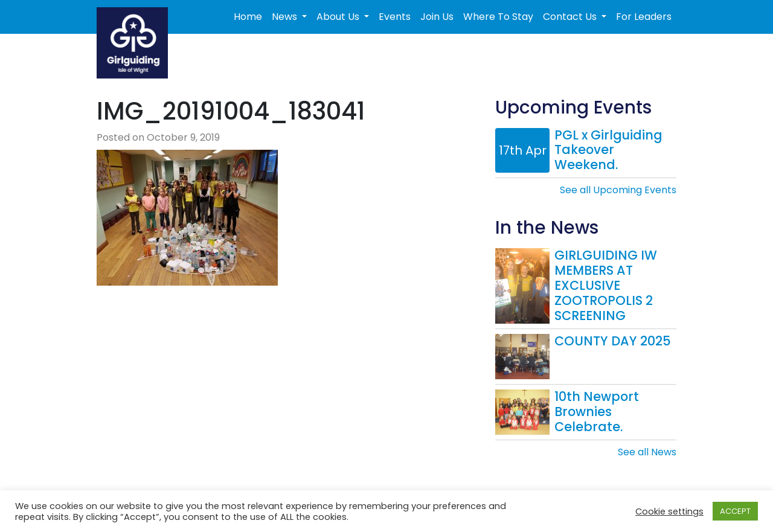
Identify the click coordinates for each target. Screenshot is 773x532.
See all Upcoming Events (618, 190)
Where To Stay (498, 17)
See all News (647, 452)
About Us (339, 17)
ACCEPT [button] (735, 511)
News (286, 17)
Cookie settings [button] (669, 511)
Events (395, 17)
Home (248, 17)
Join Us (437, 17)
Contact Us (571, 17)
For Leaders (644, 17)
